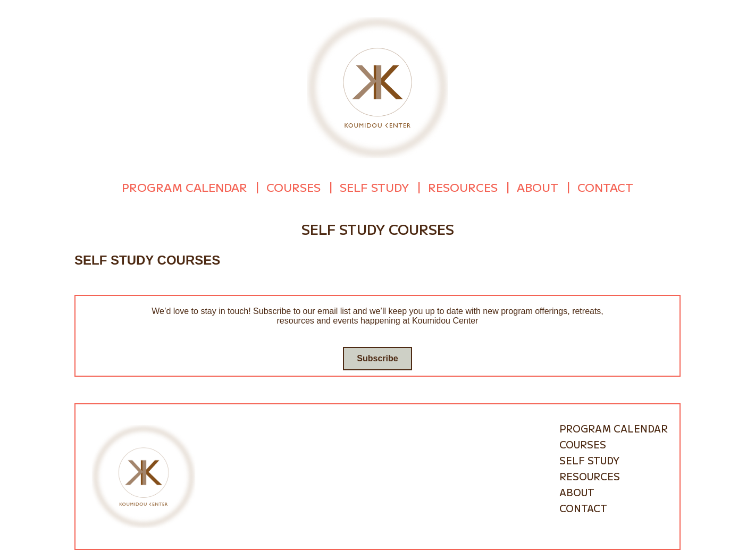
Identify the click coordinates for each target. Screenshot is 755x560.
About (538, 187)
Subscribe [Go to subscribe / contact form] (377, 358)
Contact (605, 187)
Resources (463, 187)
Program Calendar (184, 187)
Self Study (374, 187)
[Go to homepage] (377, 87)
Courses (293, 187)
